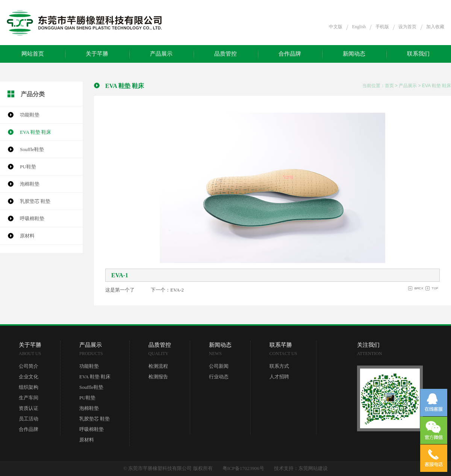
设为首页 (407, 27)
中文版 (336, 27)
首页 (389, 86)
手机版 (382, 27)
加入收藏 (435, 27)
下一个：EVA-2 (167, 290)
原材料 (27, 236)
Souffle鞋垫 (32, 149)
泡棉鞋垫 (30, 184)
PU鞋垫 (28, 167)
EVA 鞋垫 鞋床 (36, 132)
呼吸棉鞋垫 (32, 218)
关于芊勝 (97, 54)
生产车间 (29, 398)
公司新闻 (219, 366)
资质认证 (29, 408)
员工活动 (29, 419)
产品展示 (161, 54)
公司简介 (29, 366)
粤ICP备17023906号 (243, 468)
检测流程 (158, 366)
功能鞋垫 (30, 115)
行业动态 (219, 377)
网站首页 (33, 54)
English (359, 27)
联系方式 (279, 366)
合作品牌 (290, 54)
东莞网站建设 (313, 468)
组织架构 (29, 387)
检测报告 (158, 377)
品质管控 (225, 54)
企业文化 (29, 377)
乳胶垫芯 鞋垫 (35, 201)
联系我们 (418, 54)
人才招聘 (279, 377)
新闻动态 (354, 54)
